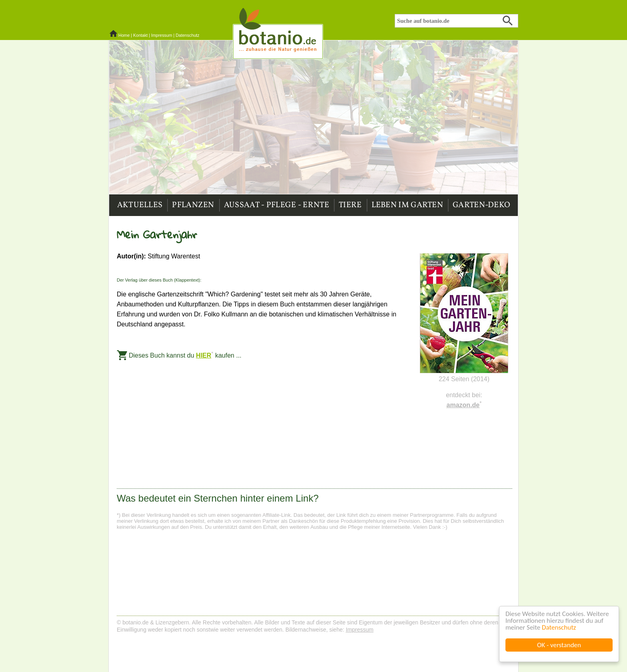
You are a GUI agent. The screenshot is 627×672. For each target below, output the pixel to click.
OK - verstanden (559, 645)
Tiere (350, 205)
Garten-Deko (481, 205)
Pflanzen (193, 205)
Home (124, 35)
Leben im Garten (407, 205)
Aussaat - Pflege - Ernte (277, 205)
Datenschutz (559, 627)
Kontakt (140, 35)
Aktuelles (140, 205)
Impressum (162, 35)
